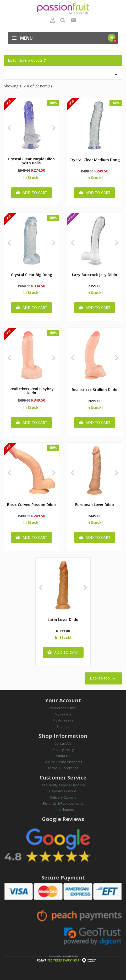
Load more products (27, 60)
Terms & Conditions (63, 768)
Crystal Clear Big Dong (32, 275)
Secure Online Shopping (63, 762)
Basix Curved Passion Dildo (31, 505)
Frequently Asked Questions (63, 785)
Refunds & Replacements (63, 803)
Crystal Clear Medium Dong (95, 160)
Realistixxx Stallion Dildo (95, 390)
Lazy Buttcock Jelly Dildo (95, 275)
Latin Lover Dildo (63, 620)
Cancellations (63, 810)
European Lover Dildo (95, 505)
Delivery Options (63, 797)
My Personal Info (63, 708)
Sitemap (63, 726)
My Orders (63, 714)
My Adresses (63, 720)
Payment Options (63, 791)
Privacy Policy (63, 750)
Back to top (103, 678)
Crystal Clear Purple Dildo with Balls (31, 161)
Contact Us (63, 743)
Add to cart (31, 193)
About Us (63, 756)
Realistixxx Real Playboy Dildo (32, 391)
